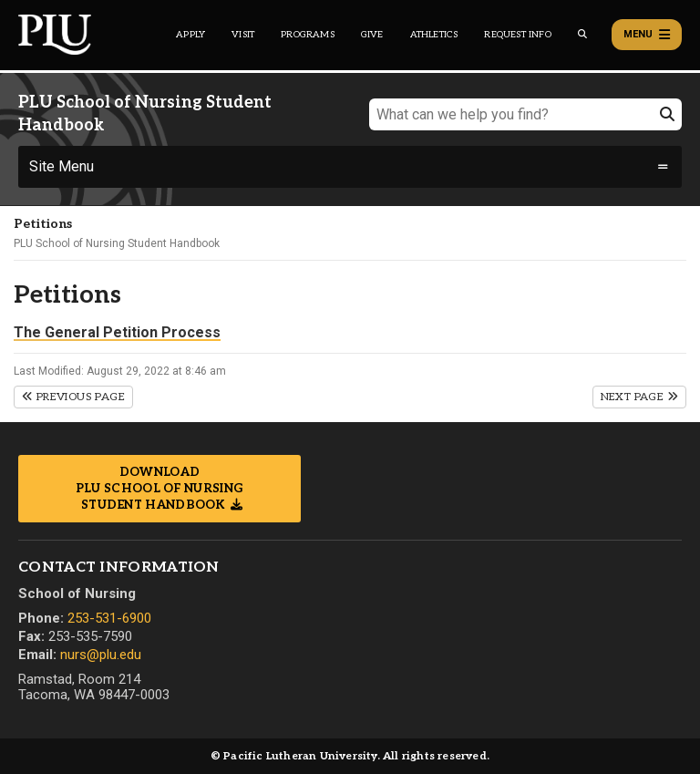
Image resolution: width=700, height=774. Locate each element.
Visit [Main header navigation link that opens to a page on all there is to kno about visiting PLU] (243, 35)
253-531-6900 (109, 618)
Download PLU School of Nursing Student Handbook (160, 489)
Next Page (639, 397)
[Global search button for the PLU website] (582, 34)
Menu (647, 35)
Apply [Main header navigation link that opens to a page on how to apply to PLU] (190, 35)
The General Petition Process (117, 332)
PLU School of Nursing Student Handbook (117, 243)
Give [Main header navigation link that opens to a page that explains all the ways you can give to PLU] (372, 35)
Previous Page (73, 397)
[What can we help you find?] (525, 114)
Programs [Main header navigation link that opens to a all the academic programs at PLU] (308, 35)
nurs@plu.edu (101, 655)
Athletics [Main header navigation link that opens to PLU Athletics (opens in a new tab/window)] (434, 35)
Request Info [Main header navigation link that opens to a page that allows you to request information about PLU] (517, 35)
